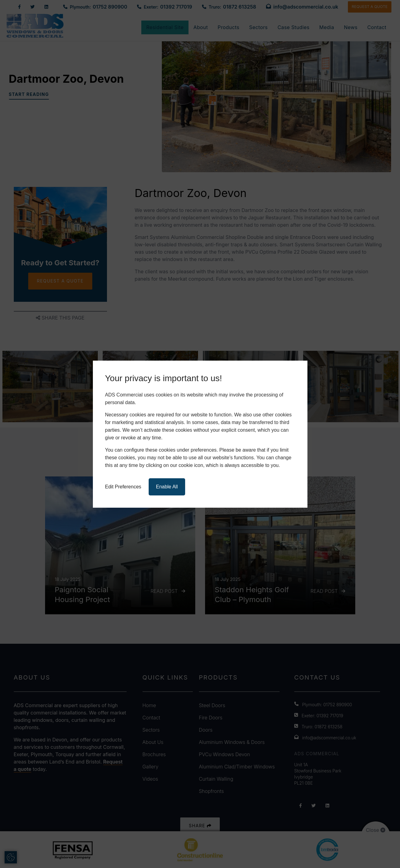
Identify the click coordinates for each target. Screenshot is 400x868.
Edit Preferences (123, 487)
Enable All (167, 487)
